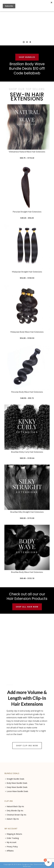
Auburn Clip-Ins (12, 819)
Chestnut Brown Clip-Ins (16, 815)
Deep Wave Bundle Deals (16, 787)
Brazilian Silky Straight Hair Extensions (27, 512)
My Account (11, 842)
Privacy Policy (11, 847)
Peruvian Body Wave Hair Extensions (27, 392)
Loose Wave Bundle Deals (17, 791)
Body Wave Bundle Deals (16, 783)
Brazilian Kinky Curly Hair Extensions (27, 452)
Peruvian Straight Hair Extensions (27, 212)
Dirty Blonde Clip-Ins (14, 811)
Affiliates (9, 851)
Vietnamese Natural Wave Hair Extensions (27, 152)
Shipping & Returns (14, 834)
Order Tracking (12, 838)
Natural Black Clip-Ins (15, 806)
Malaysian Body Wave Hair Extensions (27, 332)
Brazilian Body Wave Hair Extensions (27, 572)
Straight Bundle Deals (15, 779)
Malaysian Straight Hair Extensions (27, 272)
